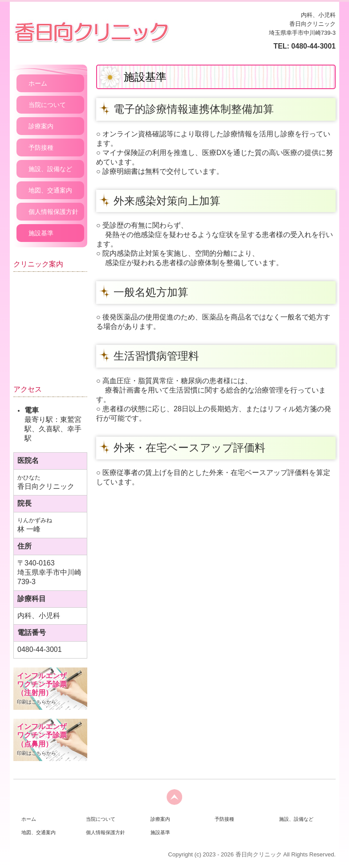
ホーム (38, 83)
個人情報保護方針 (53, 212)
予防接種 (41, 147)
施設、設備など (50, 169)
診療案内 (41, 126)
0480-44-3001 (313, 46)
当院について (47, 105)
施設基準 (41, 233)
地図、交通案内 (50, 190)
